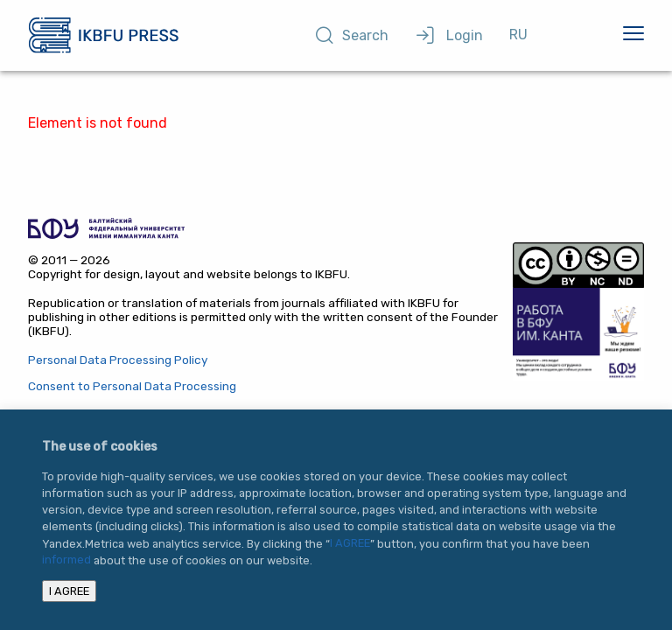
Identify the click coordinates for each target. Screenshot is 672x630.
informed (66, 560)
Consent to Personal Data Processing (132, 386)
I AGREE (350, 544)
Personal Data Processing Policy (118, 360)
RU (518, 35)
